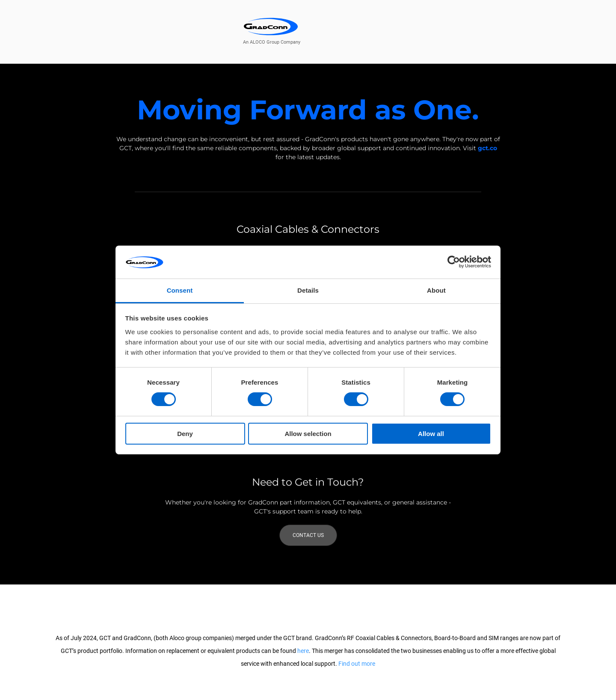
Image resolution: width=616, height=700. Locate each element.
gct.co (487, 148)
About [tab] (436, 290)
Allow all (431, 434)
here (303, 651)
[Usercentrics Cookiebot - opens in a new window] (454, 262)
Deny (185, 434)
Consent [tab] (180, 290)
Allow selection (308, 434)
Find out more (357, 664)
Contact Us (308, 535)
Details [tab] (308, 290)
